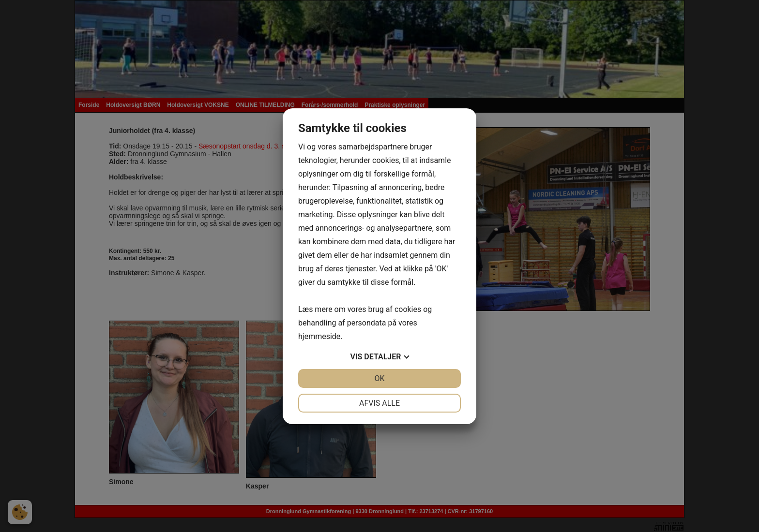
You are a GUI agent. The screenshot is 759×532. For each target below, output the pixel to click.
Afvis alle (379, 403)
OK (379, 378)
